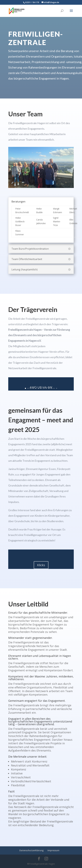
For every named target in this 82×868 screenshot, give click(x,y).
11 (51, 388)
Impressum (53, 850)
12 (54, 388)
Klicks (41, 566)
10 (49, 388)
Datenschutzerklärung (31, 850)
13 (57, 388)
